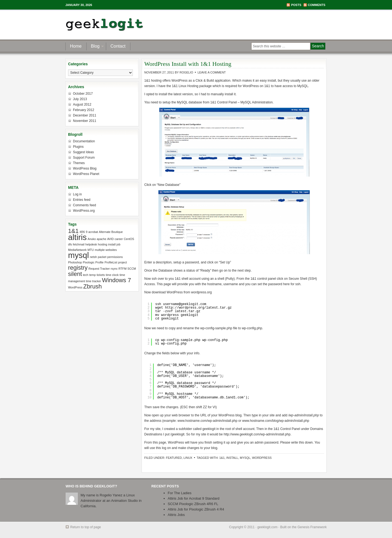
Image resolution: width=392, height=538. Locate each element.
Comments (317, 5)
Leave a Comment (212, 72)
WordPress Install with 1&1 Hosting (188, 64)
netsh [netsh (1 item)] (93, 257)
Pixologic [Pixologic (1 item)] (89, 262)
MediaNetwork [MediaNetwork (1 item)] (77, 250)
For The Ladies (180, 493)
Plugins (78, 147)
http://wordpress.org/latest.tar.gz (198, 308)
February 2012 (84, 110)
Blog (95, 47)
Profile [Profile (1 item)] (99, 262)
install (232, 458)
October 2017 (83, 94)
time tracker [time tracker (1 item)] (94, 281)
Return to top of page (86, 527)
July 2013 (80, 99)
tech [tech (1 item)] (85, 275)
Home (76, 46)
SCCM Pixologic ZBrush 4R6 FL (193, 504)
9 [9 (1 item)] (87, 232)
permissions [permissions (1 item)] (115, 257)
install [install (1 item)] (112, 244)
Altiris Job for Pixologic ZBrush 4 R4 (196, 509)
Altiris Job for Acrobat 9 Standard (194, 498)
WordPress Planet (86, 174)
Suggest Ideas (83, 152)
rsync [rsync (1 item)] (114, 269)
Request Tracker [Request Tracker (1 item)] (99, 269)
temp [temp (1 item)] (93, 275)
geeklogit (119, 24)
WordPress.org (84, 211)
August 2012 (82, 104)
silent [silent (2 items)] (75, 274)
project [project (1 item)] (122, 262)
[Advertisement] (262, 24)
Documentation (84, 141)
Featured (174, 458)
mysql (245, 458)
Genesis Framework (312, 527)
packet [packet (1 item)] (102, 257)
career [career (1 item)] (119, 239)
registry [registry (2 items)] (78, 268)
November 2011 (85, 121)
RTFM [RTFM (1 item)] (122, 269)
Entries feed (82, 200)
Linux (188, 458)
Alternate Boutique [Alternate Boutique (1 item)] (111, 232)
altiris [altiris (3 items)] (77, 237)
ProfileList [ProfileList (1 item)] (111, 262)
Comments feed (85, 205)
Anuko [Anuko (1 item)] (92, 239)
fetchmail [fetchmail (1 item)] (79, 244)
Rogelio (186, 72)
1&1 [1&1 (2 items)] (73, 231)
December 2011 (85, 115)
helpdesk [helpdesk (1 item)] (91, 244)
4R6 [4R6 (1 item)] (82, 232)
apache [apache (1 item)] (101, 239)
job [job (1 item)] (118, 244)
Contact (118, 46)
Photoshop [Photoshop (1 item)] (75, 262)
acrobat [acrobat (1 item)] (93, 232)
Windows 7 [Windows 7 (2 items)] (117, 280)
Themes (79, 163)
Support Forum (84, 158)
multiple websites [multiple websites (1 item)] (106, 250)
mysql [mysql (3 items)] (79, 255)
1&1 (222, 458)
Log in (77, 194)
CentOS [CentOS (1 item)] (129, 239)
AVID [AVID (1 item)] (111, 239)
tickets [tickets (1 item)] (101, 275)
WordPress (262, 458)
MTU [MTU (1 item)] (91, 250)
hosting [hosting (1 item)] (103, 244)
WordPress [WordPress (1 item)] (75, 287)
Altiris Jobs (176, 515)
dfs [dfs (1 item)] (70, 244)
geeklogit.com (267, 527)
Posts (296, 5)
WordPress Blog (85, 168)
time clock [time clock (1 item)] (112, 275)
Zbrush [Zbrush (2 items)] (93, 286)
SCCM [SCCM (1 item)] (132, 269)
